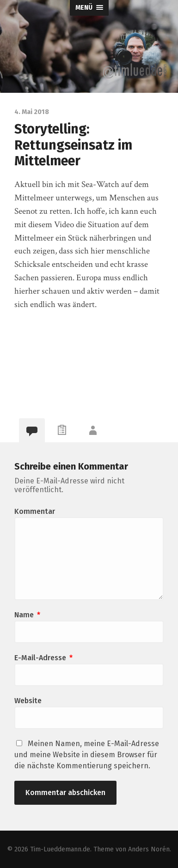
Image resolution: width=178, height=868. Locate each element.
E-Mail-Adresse (43, 658)
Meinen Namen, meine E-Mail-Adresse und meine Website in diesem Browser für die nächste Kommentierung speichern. (87, 755)
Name (27, 615)
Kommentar (35, 511)
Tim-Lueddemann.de (60, 849)
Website (28, 701)
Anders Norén (149, 849)
